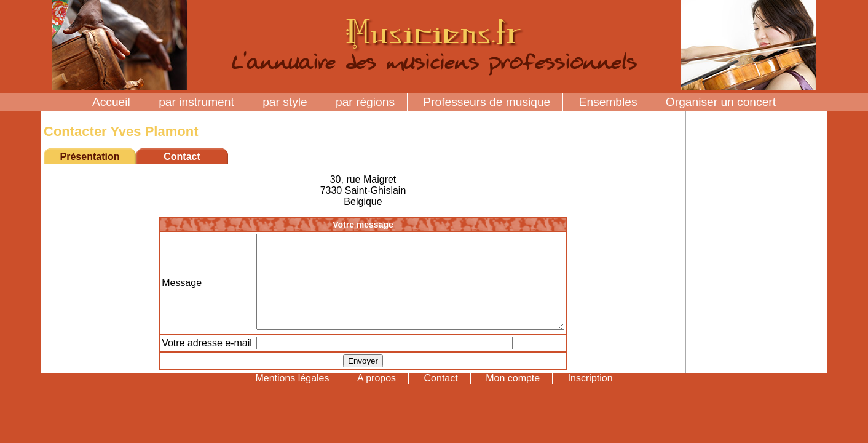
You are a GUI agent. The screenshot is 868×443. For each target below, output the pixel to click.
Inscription (590, 397)
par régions (365, 102)
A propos (377, 397)
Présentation (90, 157)
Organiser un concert (721, 102)
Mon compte (513, 397)
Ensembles (608, 102)
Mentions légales (292, 397)
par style (285, 102)
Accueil (111, 102)
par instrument (196, 102)
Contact (441, 397)
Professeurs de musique (487, 102)
